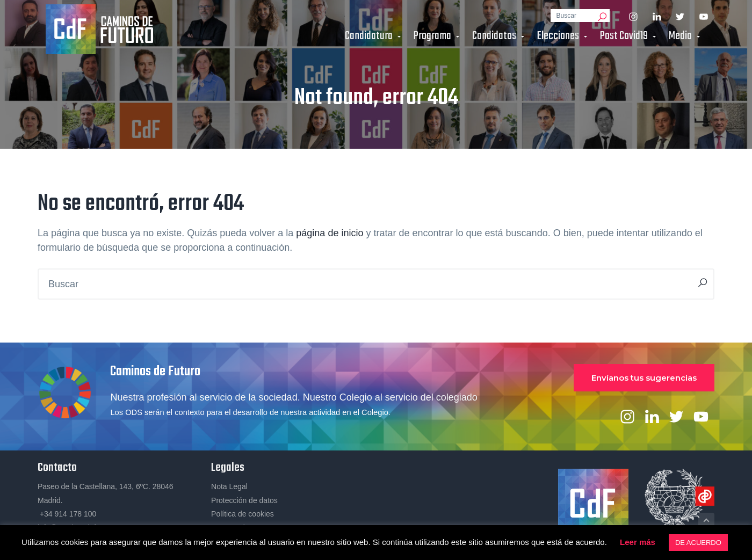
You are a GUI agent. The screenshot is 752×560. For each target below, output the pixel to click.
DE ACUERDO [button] (698, 543)
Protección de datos (244, 500)
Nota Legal (229, 486)
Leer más (638, 542)
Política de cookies (243, 514)
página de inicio (330, 233)
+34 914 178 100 (67, 514)
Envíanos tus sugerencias (644, 378)
